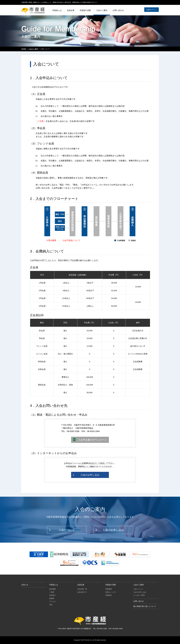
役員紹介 (52, 595)
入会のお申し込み (90, 475)
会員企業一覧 (82, 589)
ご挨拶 (52, 592)
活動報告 (108, 595)
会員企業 (81, 585)
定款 (51, 605)
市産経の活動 (110, 585)
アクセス (52, 601)
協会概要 (52, 589)
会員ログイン (151, 10)
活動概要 (108, 589)
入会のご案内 (33, 49)
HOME (24, 49)
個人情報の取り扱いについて (145, 606)
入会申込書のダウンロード (92, 440)
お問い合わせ (138, 601)
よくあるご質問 (139, 595)
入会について (67, 530)
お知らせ (25, 585)
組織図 (52, 598)
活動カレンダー (111, 592)
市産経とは (54, 585)
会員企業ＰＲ (82, 592)
